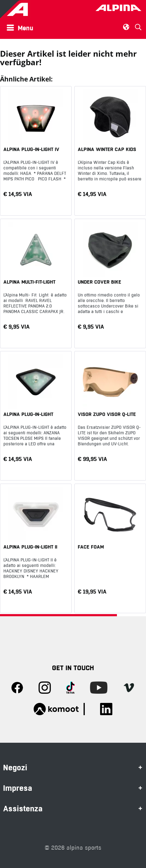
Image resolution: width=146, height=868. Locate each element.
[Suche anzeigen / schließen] (138, 27)
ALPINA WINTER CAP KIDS (107, 149)
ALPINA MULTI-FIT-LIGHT (29, 282)
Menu (20, 27)
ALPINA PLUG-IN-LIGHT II (30, 547)
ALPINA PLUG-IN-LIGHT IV (31, 149)
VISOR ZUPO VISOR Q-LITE (107, 414)
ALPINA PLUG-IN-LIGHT (28, 414)
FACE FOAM (91, 547)
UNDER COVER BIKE (99, 282)
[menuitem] (22, 28)
